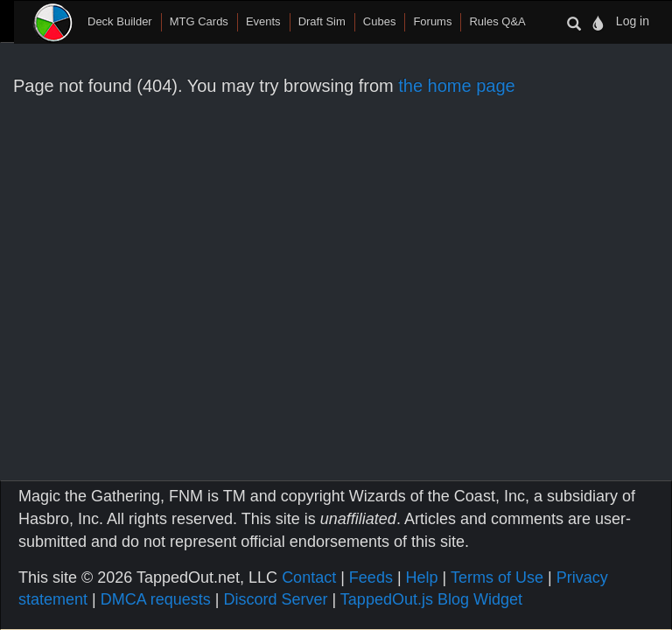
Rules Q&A (497, 21)
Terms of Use (497, 577)
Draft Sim (322, 21)
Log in (633, 21)
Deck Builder (120, 21)
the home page (456, 86)
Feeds (371, 577)
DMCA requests (156, 599)
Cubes (380, 21)
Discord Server (275, 599)
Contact (309, 577)
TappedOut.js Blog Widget (431, 599)
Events (263, 21)
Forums (432, 21)
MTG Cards (199, 21)
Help (422, 577)
